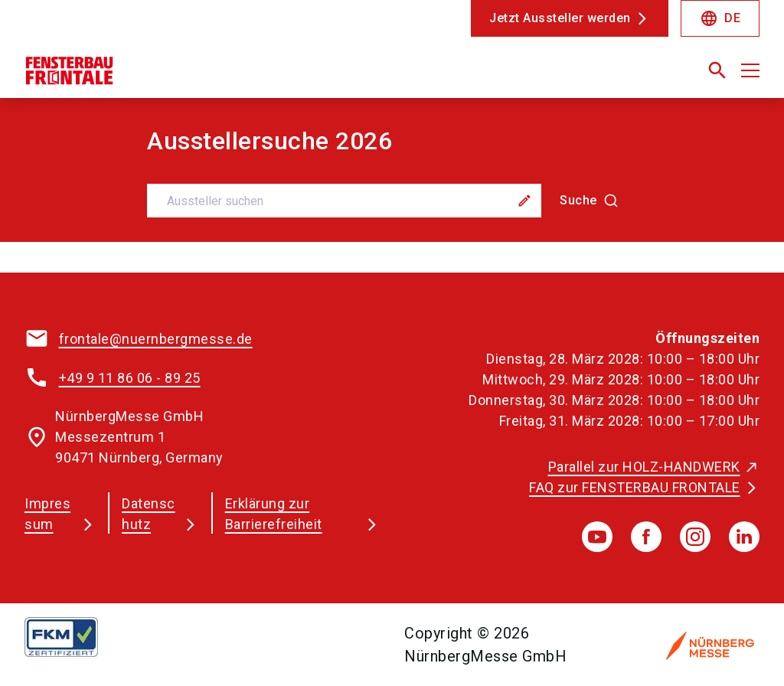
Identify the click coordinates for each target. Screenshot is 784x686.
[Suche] (589, 201)
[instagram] (695, 537)
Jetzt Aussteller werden (560, 18)
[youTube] (597, 537)
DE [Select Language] (720, 18)
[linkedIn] (744, 537)
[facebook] (646, 537)
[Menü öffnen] (750, 70)
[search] (717, 70)
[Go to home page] (202, 77)
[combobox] (392, 201)
